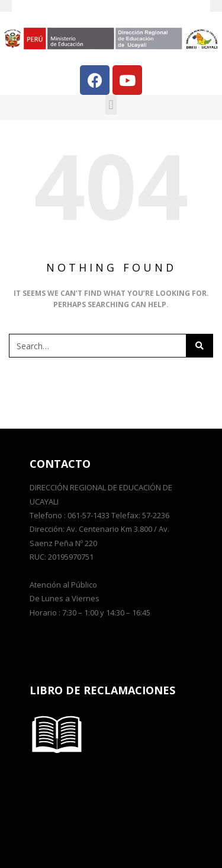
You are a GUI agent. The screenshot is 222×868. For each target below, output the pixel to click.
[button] (111, 105)
